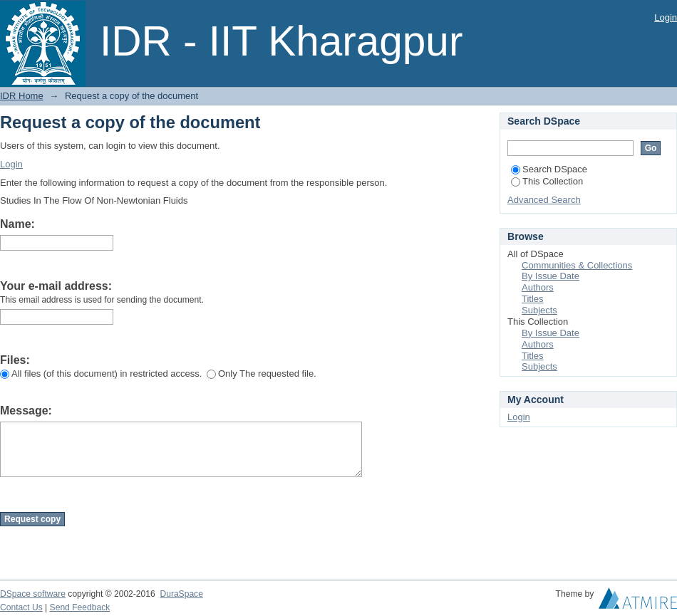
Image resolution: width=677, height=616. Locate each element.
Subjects (539, 310)
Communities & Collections (577, 265)
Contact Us (21, 607)
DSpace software (33, 594)
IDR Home (22, 96)
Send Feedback (80, 607)
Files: (15, 360)
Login (666, 17)
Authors (538, 287)
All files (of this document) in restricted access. (101, 374)
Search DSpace (549, 169)
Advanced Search (544, 200)
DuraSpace (181, 594)
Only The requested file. (262, 374)
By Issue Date (551, 276)
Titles (533, 299)
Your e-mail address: (56, 286)
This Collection (547, 181)
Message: (26, 411)
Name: (17, 224)
